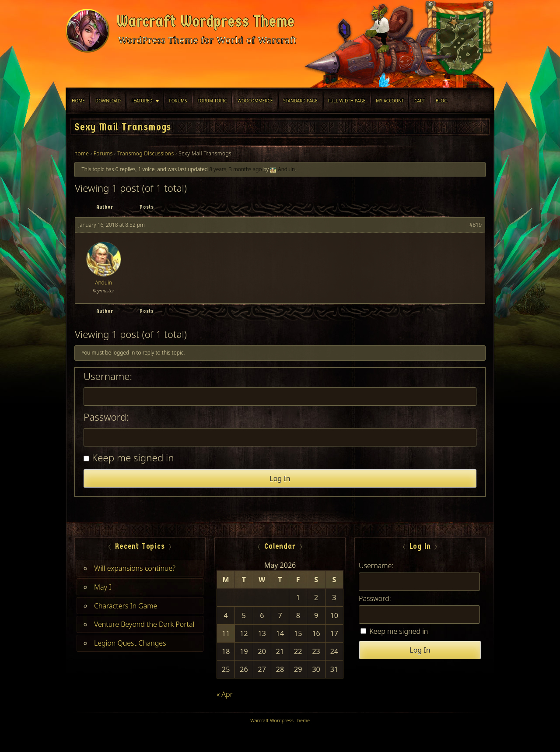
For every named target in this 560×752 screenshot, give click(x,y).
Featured (142, 101)
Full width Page (347, 101)
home (82, 153)
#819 (476, 225)
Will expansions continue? (135, 568)
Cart (420, 101)
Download (108, 101)
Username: (108, 376)
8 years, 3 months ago (235, 169)
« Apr (225, 694)
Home (78, 101)
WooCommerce (255, 101)
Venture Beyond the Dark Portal (144, 624)
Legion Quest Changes (130, 643)
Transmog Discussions (145, 153)
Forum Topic (212, 101)
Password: (106, 417)
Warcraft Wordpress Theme (206, 21)
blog (442, 101)
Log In (280, 478)
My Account (390, 101)
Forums (178, 101)
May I (103, 587)
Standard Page (300, 101)
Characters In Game (126, 606)
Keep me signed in (133, 458)
